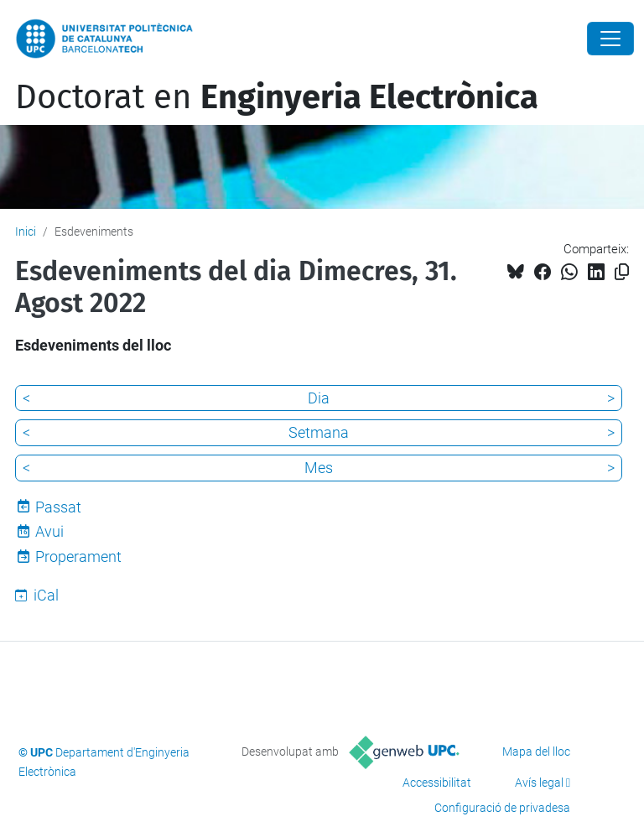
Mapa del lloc (536, 752)
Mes (319, 468)
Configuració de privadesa (502, 808)
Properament (78, 557)
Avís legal (539, 783)
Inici (26, 231)
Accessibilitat (437, 783)
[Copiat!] (622, 272)
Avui (49, 531)
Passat (58, 507)
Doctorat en (277, 97)
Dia (319, 398)
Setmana (319, 432)
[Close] (610, 39)
